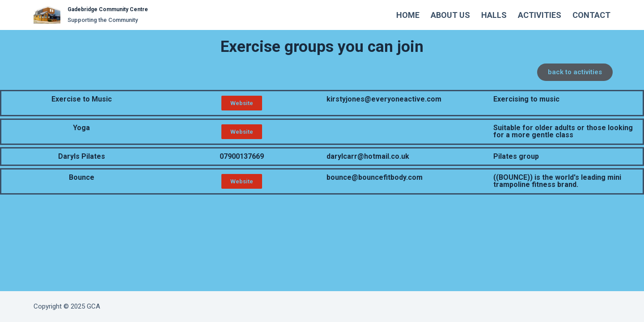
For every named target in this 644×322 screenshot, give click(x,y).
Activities (540, 15)
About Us (450, 15)
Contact (591, 15)
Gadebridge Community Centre (108, 9)
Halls (494, 15)
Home (408, 15)
